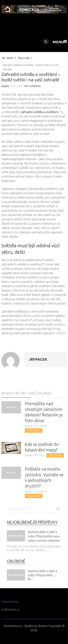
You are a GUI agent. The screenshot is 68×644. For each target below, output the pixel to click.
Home (10, 58)
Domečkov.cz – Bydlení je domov (25, 626)
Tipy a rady (24, 58)
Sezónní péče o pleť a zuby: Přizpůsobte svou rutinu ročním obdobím (44, 536)
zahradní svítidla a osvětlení (40, 112)
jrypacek (38, 359)
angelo (5, 86)
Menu (58, 42)
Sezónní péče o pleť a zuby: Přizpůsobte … (42, 573)
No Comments (33, 86)
